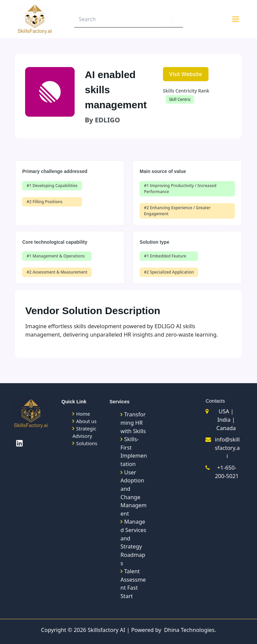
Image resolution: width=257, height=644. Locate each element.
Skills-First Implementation (134, 451)
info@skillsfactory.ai (227, 448)
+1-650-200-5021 (227, 472)
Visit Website (186, 74)
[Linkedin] (19, 443)
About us (86, 421)
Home (83, 414)
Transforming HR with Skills (133, 422)
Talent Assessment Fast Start (133, 583)
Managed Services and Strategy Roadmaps (133, 542)
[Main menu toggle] (235, 20)
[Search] (172, 19)
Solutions (87, 443)
